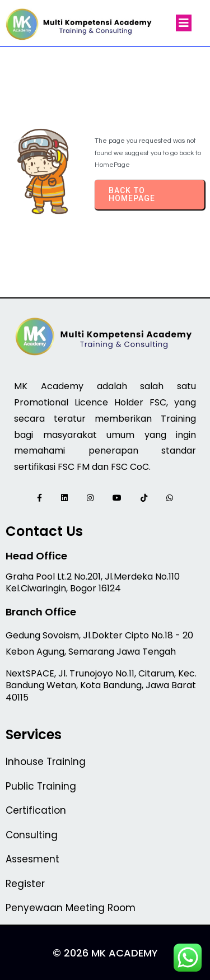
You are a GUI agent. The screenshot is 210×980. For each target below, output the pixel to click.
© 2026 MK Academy (105, 953)
